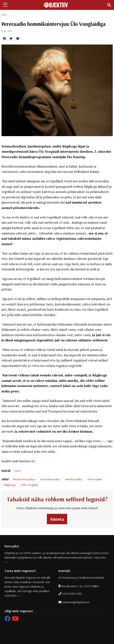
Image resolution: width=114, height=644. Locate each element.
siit (33, 461)
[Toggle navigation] (109, 5)
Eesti (4, 15)
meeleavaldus (74, 479)
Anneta (57, 519)
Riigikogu (10, 485)
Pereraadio (95, 479)
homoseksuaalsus (25, 479)
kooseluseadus (51, 479)
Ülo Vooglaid (30, 485)
